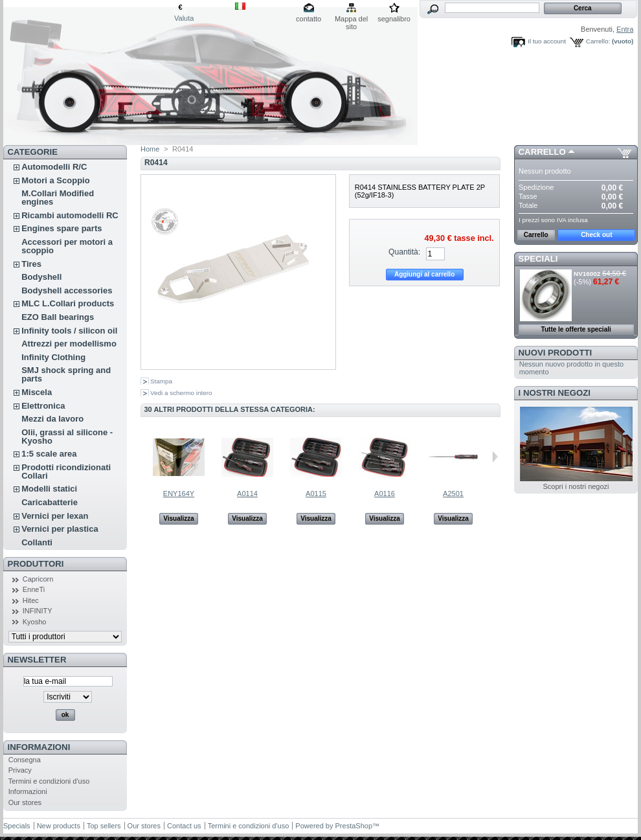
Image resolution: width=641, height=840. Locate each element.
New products (59, 826)
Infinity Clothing (53, 357)
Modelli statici (49, 489)
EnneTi (34, 589)
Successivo (495, 457)
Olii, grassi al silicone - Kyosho (67, 437)
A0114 (247, 494)
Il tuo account (547, 41)
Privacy (20, 770)
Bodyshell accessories (67, 290)
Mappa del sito (351, 20)
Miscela (37, 392)
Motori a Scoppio (55, 180)
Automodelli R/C (54, 167)
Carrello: (598, 41)
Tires (31, 264)
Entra (625, 29)
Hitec (31, 600)
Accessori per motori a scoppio (67, 246)
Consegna (25, 760)
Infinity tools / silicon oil (69, 331)
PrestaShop (354, 826)
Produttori (36, 564)
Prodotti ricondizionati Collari (66, 471)
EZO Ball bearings (58, 317)
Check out (596, 235)
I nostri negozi (555, 393)
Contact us (184, 826)
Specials (17, 826)
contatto (309, 19)
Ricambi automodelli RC (70, 215)
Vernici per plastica (60, 529)
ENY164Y (179, 494)
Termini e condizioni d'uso (49, 781)
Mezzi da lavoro (52, 419)
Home (150, 149)
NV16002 (587, 274)
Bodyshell (41, 277)
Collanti (37, 542)
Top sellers (104, 826)
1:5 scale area (49, 454)
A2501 (453, 494)
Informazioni (39, 747)
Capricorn (38, 579)
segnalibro (394, 19)
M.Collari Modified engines (58, 198)
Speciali (538, 259)
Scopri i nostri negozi (576, 486)
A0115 (316, 494)
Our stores (25, 802)
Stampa (161, 381)
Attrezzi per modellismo (69, 344)
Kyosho (35, 622)
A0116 (385, 494)
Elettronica (43, 406)
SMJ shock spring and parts (66, 374)
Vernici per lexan (55, 516)
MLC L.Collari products (68, 303)
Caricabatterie (50, 502)
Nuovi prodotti (556, 353)
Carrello (542, 152)
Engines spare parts (62, 228)
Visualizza (179, 518)
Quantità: (404, 252)
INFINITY (38, 611)
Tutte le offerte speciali (576, 329)
